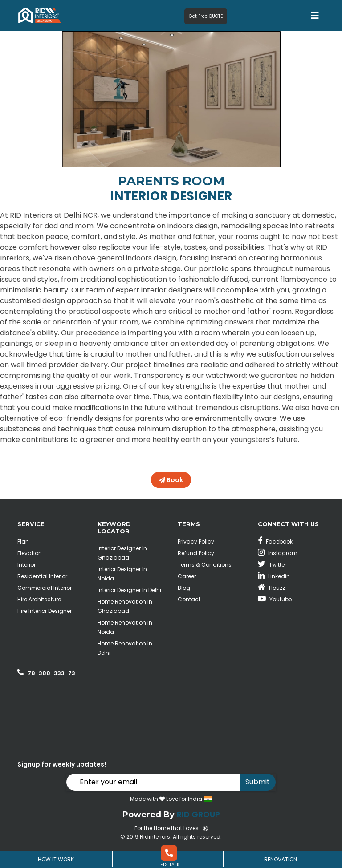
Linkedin (274, 576)
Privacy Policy (196, 541)
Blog (184, 588)
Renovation (281, 859)
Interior (26, 565)
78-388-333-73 (51, 673)
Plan (23, 541)
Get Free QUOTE (206, 16)
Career (187, 576)
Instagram (278, 553)
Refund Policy (196, 553)
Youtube (275, 599)
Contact (189, 599)
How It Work (56, 859)
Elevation (30, 553)
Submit (258, 782)
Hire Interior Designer (45, 611)
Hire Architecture (39, 599)
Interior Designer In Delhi (129, 590)
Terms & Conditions (205, 565)
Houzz (271, 588)
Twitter (272, 565)
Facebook (275, 541)
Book (171, 480)
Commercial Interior (45, 588)
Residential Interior (42, 576)
